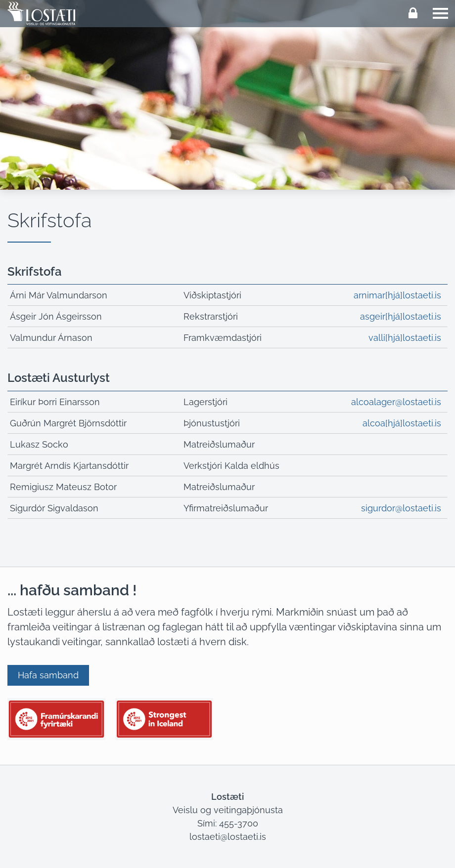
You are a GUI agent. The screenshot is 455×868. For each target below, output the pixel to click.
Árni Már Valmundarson (59, 295)
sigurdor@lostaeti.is (401, 508)
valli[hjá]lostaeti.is (405, 338)
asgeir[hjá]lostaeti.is (401, 316)
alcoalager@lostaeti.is (396, 402)
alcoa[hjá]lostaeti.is (402, 423)
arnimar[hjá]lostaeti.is (397, 295)
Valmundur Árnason (51, 338)
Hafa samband (48, 675)
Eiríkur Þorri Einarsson (55, 402)
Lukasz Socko (39, 444)
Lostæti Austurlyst (59, 378)
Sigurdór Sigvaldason (54, 508)
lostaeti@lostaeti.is (228, 837)
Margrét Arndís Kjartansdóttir (69, 466)
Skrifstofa (35, 271)
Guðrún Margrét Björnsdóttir (68, 423)
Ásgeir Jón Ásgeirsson (56, 316)
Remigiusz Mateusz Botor (63, 487)
